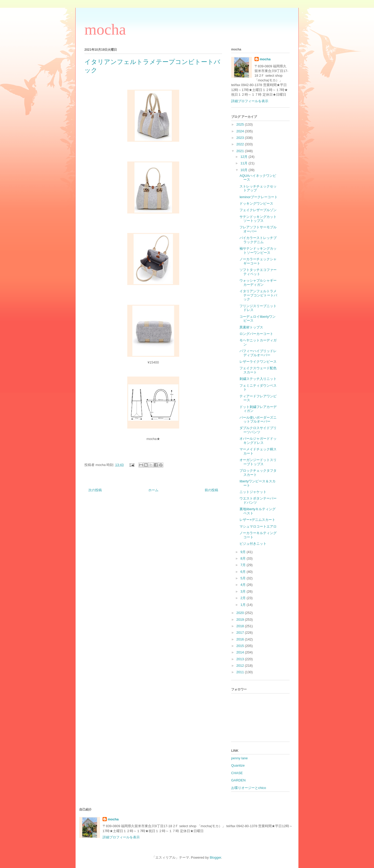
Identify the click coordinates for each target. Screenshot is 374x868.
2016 (241, 639)
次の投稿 (95, 490)
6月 (244, 572)
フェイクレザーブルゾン (258, 210)
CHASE (237, 773)
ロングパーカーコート (256, 334)
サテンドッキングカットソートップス (258, 219)
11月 (245, 163)
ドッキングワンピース (256, 203)
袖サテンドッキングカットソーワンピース (258, 251)
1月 (244, 605)
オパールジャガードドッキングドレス (258, 441)
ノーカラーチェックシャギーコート (258, 261)
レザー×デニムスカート (257, 520)
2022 (241, 144)
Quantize (238, 765)
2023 (241, 138)
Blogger (215, 857)
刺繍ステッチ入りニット (258, 379)
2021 (241, 151)
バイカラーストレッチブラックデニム (258, 240)
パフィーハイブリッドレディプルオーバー (258, 353)
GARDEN (238, 780)
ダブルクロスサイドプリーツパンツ (258, 430)
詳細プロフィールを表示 (250, 101)
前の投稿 (211, 490)
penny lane (239, 758)
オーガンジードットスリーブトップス (258, 462)
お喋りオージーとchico (249, 788)
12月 (245, 157)
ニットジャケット (253, 492)
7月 (244, 565)
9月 (244, 552)
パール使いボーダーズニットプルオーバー (258, 420)
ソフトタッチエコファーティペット (258, 272)
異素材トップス (251, 327)
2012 (241, 666)
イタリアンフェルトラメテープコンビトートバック (258, 295)
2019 (241, 620)
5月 (244, 578)
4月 (244, 585)
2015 (241, 646)
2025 (241, 124)
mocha (105, 29)
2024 (241, 131)
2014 (241, 652)
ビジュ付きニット (253, 544)
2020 (241, 613)
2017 (241, 633)
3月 (244, 591)
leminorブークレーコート (259, 197)
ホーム (153, 490)
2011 (241, 672)
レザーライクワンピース (258, 362)
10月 (245, 170)
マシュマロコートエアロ (258, 526)
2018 (241, 626)
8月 (244, 558)
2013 (241, 659)
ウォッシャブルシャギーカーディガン (258, 283)
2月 (244, 598)
